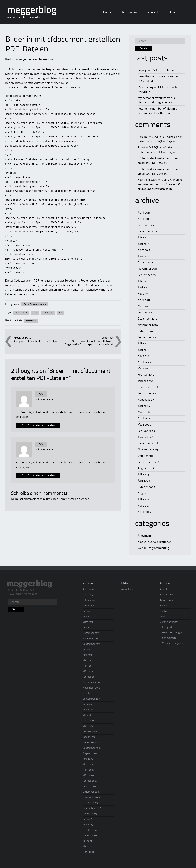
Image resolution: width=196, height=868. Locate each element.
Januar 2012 (145, 256)
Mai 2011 (143, 294)
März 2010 (144, 369)
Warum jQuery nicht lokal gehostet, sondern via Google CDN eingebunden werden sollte (161, 184)
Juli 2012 (143, 238)
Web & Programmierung (35, 304)
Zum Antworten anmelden (38, 425)
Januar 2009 (146, 437)
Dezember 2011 (147, 263)
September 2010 (148, 337)
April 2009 (145, 418)
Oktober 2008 (146, 456)
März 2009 (144, 425)
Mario (141, 180)
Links (172, 13)
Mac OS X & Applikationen (155, 542)
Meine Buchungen (172, 633)
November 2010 (148, 325)
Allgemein (144, 536)
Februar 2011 (146, 312)
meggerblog (32, 11)
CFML (35, 313)
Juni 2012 (143, 244)
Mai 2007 (144, 506)
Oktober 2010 (146, 331)
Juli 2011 (143, 281)
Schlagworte (169, 638)
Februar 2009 (146, 431)
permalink (31, 321)
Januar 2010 (145, 381)
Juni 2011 (143, 288)
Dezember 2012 (147, 231)
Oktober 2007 (146, 487)
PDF (60, 313)
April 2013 (144, 219)
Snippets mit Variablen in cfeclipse (36, 342)
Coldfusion (48, 313)
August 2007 (146, 493)
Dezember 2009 (148, 387)
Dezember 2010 (148, 319)
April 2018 (144, 213)
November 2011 (147, 269)
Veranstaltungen (169, 622)
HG (41, 394)
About (163, 589)
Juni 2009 (144, 406)
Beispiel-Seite (168, 595)
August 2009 (146, 400)
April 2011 (144, 300)
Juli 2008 (143, 475)
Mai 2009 (144, 412)
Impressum (129, 13)
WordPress (30, 594)
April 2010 (144, 362)
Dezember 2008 (148, 443)
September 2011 (148, 275)
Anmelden (127, 589)
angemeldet (31, 499)
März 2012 (144, 250)
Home (107, 13)
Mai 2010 (143, 356)
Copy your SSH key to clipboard (158, 70)
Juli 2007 (143, 500)
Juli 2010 (143, 344)
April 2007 (144, 512)
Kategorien (168, 627)
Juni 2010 (144, 350)
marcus (48, 60)
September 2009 (148, 394)
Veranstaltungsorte (173, 643)
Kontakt (153, 13)
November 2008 (148, 450)
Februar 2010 (146, 375)
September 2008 (148, 462)
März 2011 (144, 306)
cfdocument (21, 313)
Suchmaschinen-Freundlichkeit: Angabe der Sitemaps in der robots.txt (89, 343)
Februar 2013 (146, 225)
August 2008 (146, 468)
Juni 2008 (144, 481)
